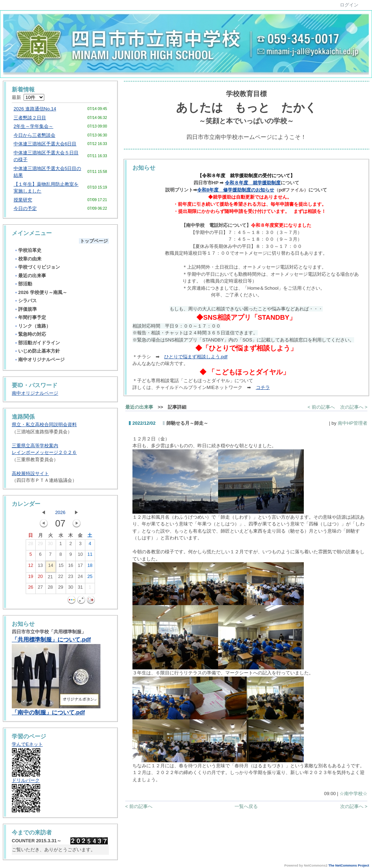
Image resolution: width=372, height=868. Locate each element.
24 (80, 578)
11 (90, 556)
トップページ (94, 241)
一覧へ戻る (246, 806)
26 (31, 589)
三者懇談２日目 (30, 118)
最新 (28, 97)
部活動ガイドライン (37, 343)
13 (40, 567)
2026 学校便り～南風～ (41, 292)
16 (71, 567)
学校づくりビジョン (37, 267)
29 (40, 545)
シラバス (26, 301)
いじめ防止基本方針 (37, 351)
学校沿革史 (28, 250)
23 (71, 578)
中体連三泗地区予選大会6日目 (45, 144)
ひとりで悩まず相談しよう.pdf (196, 357)
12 (31, 567)
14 (51, 567)
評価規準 (26, 309)
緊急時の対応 (30, 334)
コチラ (263, 387)
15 (61, 567)
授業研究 (23, 200)
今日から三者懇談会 (34, 135)
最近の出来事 (30, 276)
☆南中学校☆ (353, 794)
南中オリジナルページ (39, 360)
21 (50, 578)
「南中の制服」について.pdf (48, 712)
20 (40, 578)
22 (61, 578)
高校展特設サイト (30, 473)
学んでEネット (27, 744)
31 (80, 589)
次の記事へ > (354, 407)
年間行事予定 (30, 317)
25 (90, 578)
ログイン (349, 5)
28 (31, 545)
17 (80, 567)
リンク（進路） (32, 326)
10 (80, 556)
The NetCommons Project (349, 865)
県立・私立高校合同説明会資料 (44, 425)
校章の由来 (28, 259)
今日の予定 (25, 208)
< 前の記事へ (321, 407)
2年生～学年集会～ (33, 126)
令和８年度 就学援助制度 (253, 183)
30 (50, 545)
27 (40, 589)
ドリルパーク (26, 780)
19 (31, 578)
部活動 (23, 284)
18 (90, 567)
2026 (60, 512)
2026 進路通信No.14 (35, 109)
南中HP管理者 (353, 423)
